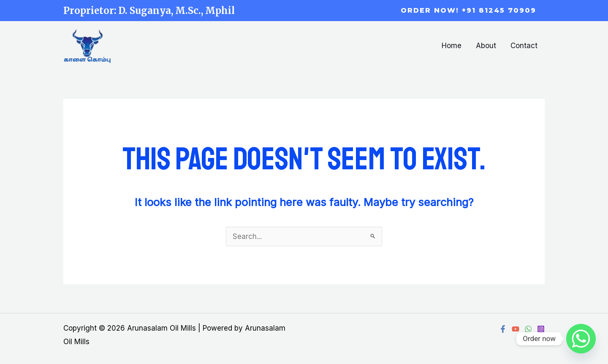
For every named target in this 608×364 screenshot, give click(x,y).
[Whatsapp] (581, 339)
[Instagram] (541, 329)
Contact (524, 46)
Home (452, 46)
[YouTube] (516, 329)
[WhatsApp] (528, 329)
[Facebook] (503, 329)
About (486, 46)
